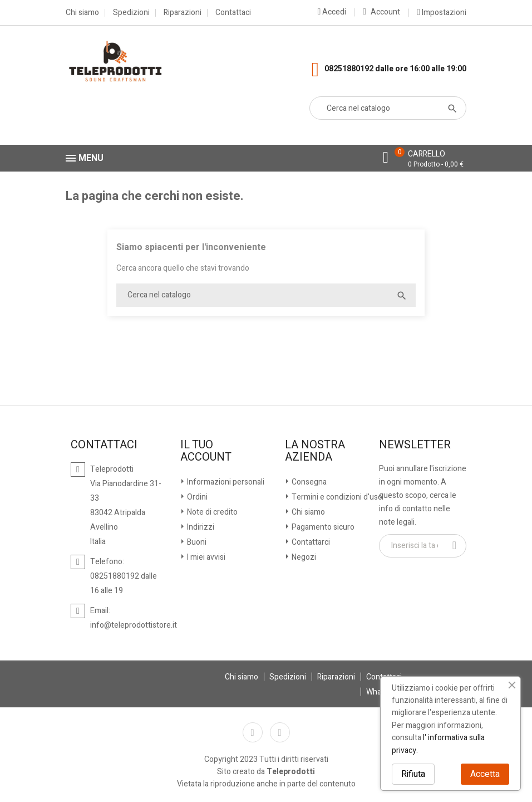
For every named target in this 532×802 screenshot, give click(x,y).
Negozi (303, 557)
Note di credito (211, 512)
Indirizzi (200, 527)
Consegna (308, 482)
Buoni (196, 542)
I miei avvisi (205, 557)
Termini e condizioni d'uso (336, 497)
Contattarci (310, 542)
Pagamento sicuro (322, 527)
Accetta (485, 774)
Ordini (196, 497)
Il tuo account (206, 451)
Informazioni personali (225, 482)
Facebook (253, 732)
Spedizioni (131, 13)
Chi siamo (82, 13)
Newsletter (415, 445)
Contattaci (233, 13)
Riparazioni (183, 13)
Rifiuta (413, 774)
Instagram (280, 732)
